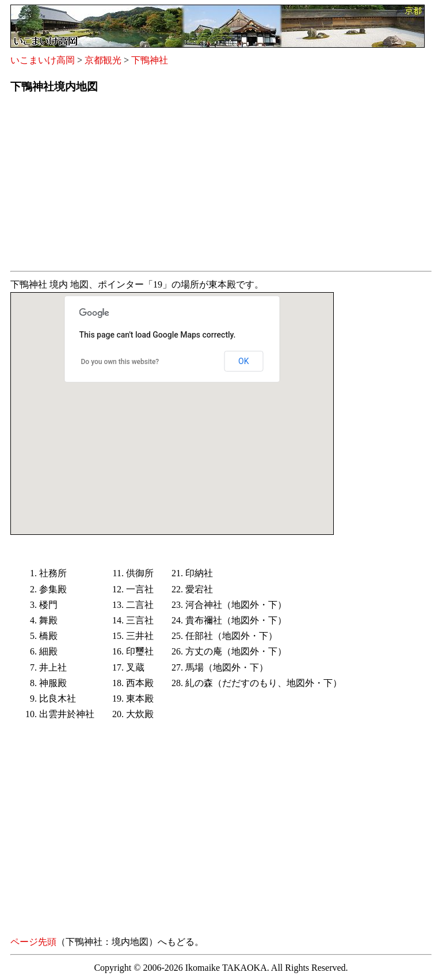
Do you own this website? (120, 362)
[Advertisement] (221, 186)
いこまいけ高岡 (43, 60)
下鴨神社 (150, 60)
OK (243, 361)
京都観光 (103, 60)
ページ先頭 (33, 942)
